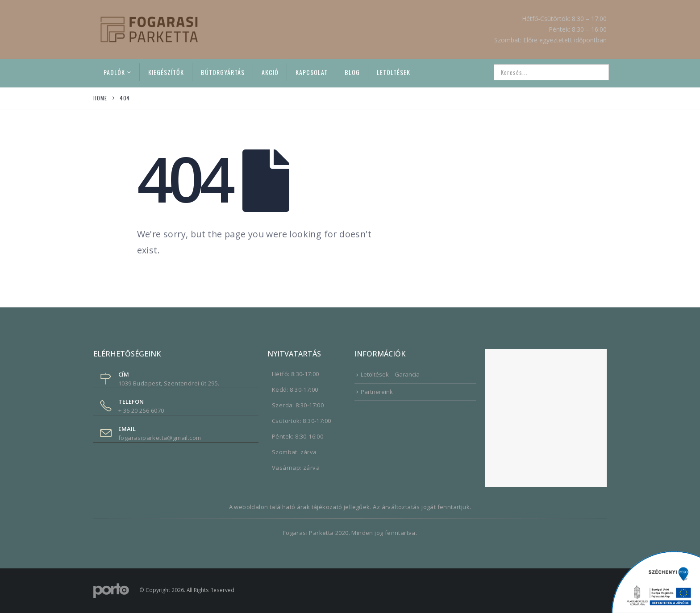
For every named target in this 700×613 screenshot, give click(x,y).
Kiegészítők (166, 72)
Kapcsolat (312, 72)
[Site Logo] (149, 29)
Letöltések (394, 72)
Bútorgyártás (223, 72)
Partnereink (377, 392)
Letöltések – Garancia (390, 374)
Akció (270, 72)
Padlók (114, 72)
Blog (352, 72)
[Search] (596, 72)
